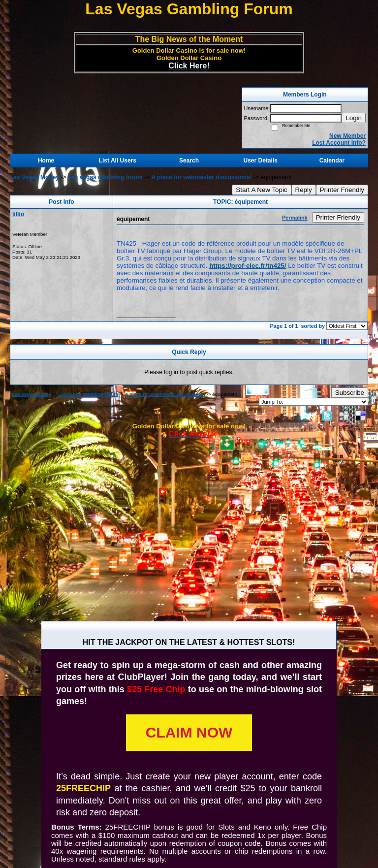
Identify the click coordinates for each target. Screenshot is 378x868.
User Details (260, 161)
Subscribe (350, 393)
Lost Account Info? (339, 143)
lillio (18, 214)
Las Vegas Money (34, 177)
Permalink (295, 218)
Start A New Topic (261, 190)
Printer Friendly (342, 190)
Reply (304, 190)
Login (354, 118)
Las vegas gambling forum (105, 177)
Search (189, 161)
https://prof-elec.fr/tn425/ (248, 266)
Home (46, 161)
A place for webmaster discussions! (201, 177)
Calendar (332, 161)
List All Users (118, 161)
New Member (347, 136)
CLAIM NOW (189, 732)
